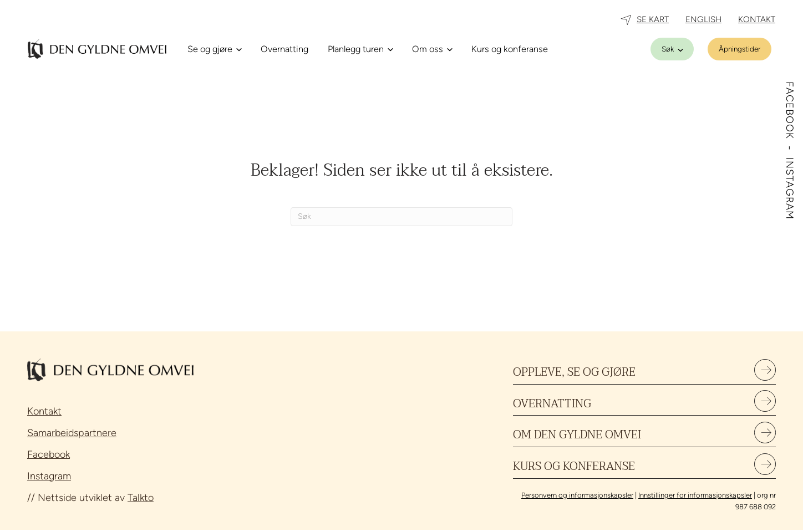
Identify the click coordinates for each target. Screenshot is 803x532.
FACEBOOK (790, 112)
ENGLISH (703, 19)
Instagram (49, 476)
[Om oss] (432, 49)
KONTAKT (757, 19)
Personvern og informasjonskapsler (577, 498)
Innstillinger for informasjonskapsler (695, 498)
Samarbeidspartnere (72, 433)
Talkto (141, 498)
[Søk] (672, 49)
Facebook (49, 454)
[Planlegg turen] (360, 49)
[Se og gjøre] (214, 49)
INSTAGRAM (790, 188)
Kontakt (44, 411)
